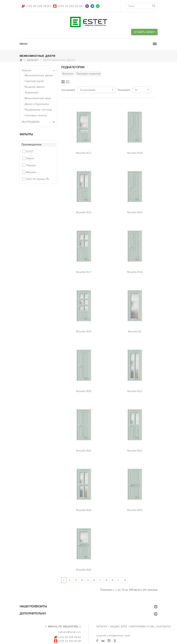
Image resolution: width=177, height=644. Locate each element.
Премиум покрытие (88, 74)
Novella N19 (84, 332)
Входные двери (34, 87)
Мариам (31, 172)
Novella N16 (135, 212)
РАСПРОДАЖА (31, 122)
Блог (124, 627)
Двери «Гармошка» (37, 104)
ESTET (30, 152)
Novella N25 (135, 510)
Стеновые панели (36, 115)
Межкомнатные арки (38, 98)
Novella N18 (135, 272)
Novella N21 (135, 391)
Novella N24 (84, 510)
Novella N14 (135, 153)
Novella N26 (84, 570)
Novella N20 (84, 391)
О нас (151, 627)
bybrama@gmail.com (70, 632)
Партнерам (137, 627)
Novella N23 (135, 451)
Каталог (33, 60)
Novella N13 (84, 153)
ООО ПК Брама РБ (38, 179)
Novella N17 (84, 272)
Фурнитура (31, 93)
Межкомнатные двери (39, 75)
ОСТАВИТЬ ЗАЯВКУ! (144, 32)
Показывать (124, 90)
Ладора (31, 165)
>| (125, 580)
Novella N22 (84, 451)
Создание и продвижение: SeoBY (113, 636)
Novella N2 (135, 332)
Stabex (30, 158)
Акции (115, 627)
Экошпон (68, 74)
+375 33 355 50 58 (70, 6)
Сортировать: (68, 90)
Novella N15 (84, 212)
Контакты (164, 627)
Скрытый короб (34, 81)
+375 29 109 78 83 (38, 6)
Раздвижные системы (38, 110)
